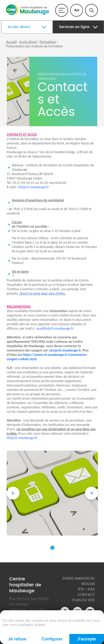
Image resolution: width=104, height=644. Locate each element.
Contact (86, 595)
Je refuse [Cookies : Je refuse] (17, 639)
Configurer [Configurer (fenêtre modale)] (52, 639)
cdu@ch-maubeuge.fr (65, 350)
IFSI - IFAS (86, 589)
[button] (52, 548)
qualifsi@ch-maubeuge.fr (55, 328)
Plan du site (84, 600)
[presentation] (13, 493)
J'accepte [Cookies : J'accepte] (87, 639)
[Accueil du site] (28, 14)
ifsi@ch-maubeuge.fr (34, 187)
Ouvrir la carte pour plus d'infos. (42, 293)
